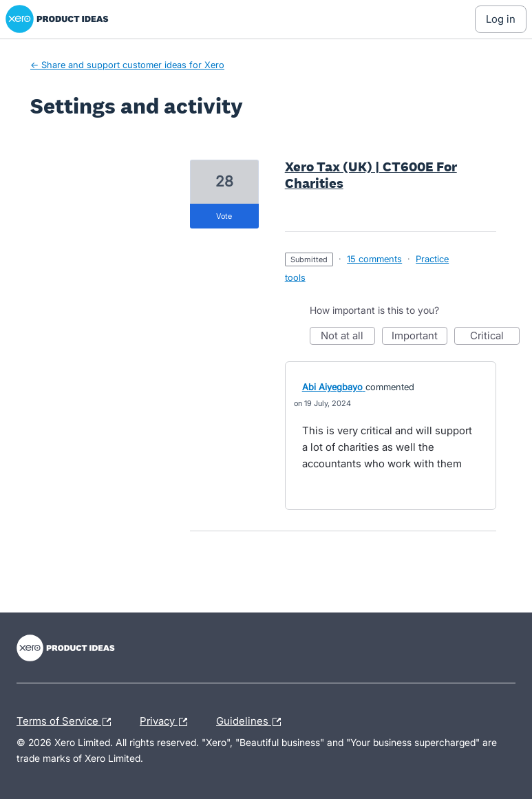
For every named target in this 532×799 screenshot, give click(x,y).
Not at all (348, 337)
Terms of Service (67, 722)
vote (224, 216)
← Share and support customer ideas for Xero (127, 65)
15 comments (374, 259)
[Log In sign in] (501, 19)
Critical (495, 337)
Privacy (167, 722)
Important (419, 337)
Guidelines (252, 722)
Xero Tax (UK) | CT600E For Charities (371, 175)
